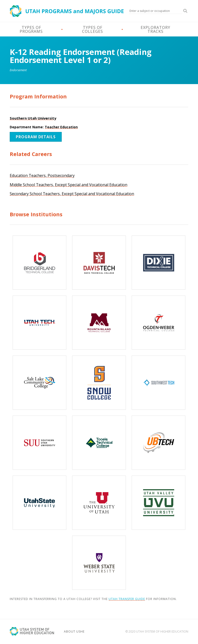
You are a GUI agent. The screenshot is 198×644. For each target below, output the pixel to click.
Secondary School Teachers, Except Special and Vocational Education (72, 194)
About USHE (74, 631)
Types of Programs (31, 29)
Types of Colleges (93, 29)
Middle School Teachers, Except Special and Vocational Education (69, 185)
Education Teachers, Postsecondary (42, 175)
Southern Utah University (33, 118)
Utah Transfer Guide (127, 599)
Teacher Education (61, 127)
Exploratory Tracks (155, 29)
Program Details (36, 137)
